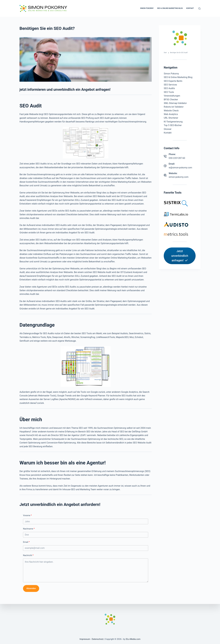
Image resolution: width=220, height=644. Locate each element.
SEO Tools (169, 92)
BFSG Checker (171, 100)
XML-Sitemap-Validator (175, 103)
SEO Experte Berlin (173, 81)
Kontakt (190, 8)
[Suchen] (199, 8)
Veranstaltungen (172, 96)
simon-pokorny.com (179, 177)
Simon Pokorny (147, 8)
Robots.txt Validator (174, 107)
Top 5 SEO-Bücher (173, 125)
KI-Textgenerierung (173, 122)
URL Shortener (171, 118)
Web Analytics (171, 114)
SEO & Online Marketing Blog (170, 8)
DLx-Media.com (133, 639)
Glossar (168, 129)
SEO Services (170, 85)
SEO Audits (169, 88)
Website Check (171, 111)
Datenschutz (98, 639)
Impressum (85, 639)
